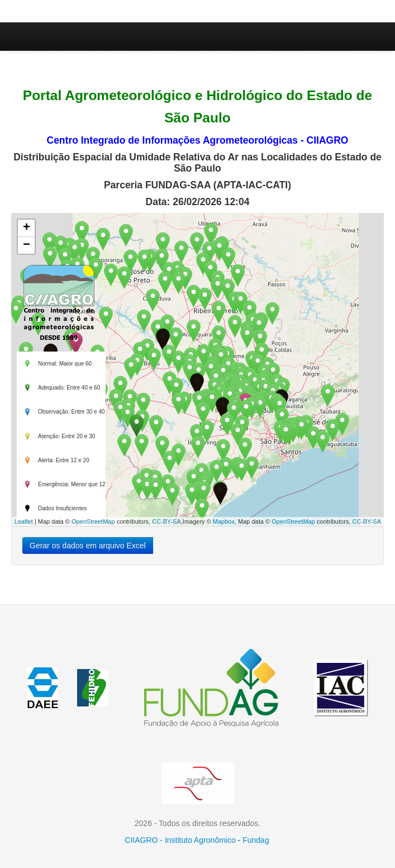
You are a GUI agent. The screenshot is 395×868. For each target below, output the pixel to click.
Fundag (256, 840)
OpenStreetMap (93, 521)
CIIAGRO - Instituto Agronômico (180, 840)
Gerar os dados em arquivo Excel (88, 546)
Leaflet (24, 521)
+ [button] (27, 228)
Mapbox (224, 521)
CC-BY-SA (166, 521)
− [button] (27, 245)
